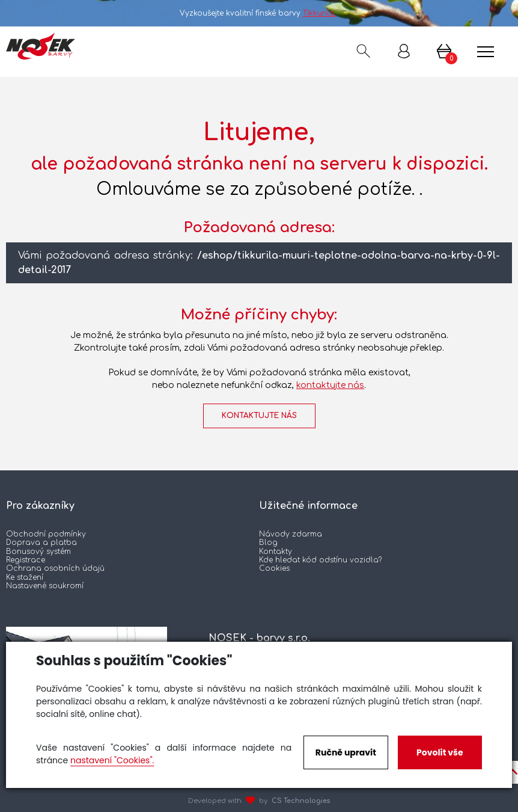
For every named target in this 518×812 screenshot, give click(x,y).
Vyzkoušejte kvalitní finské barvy (259, 13)
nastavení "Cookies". (112, 760)
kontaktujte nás (330, 385)
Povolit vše (440, 752)
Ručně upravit (346, 752)
